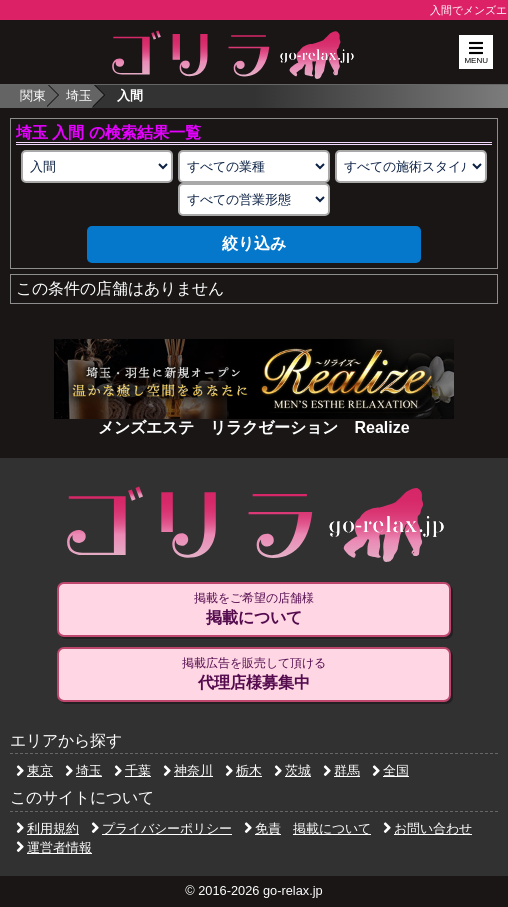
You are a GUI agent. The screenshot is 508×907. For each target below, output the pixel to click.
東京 (34, 770)
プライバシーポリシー (161, 828)
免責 (262, 828)
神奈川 (188, 770)
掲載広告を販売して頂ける (254, 674)
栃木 (243, 770)
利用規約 (47, 828)
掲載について (332, 828)
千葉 (132, 770)
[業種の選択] (254, 166)
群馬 (341, 770)
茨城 (292, 770)
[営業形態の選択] (254, 199)
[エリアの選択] (97, 166)
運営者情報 (54, 847)
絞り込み (254, 243)
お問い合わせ (427, 828)
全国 (390, 770)
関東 (33, 95)
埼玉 (79, 95)
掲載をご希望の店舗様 (254, 609)
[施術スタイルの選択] (411, 166)
